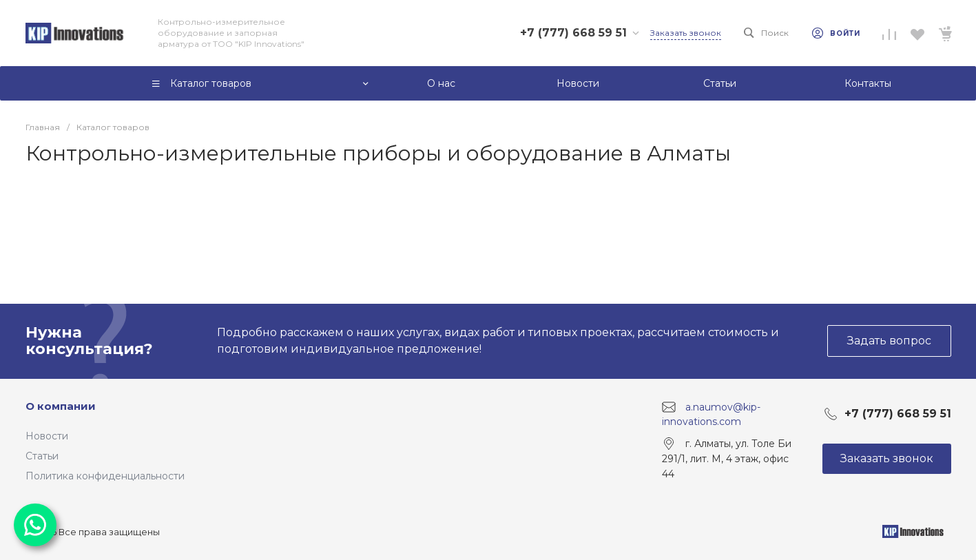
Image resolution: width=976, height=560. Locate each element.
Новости (47, 436)
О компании (61, 406)
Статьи (42, 456)
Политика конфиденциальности (105, 476)
